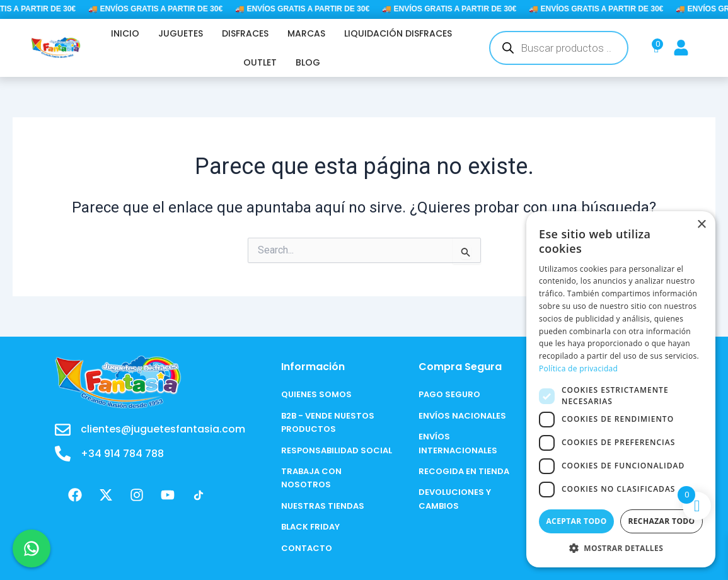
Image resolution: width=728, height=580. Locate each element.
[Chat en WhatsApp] (32, 548)
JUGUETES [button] (181, 33)
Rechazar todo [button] (661, 521)
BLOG (308, 62)
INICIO (125, 33)
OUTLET (260, 62)
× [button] (701, 225)
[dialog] (621, 389)
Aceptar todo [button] (576, 521)
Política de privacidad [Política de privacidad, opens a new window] (578, 368)
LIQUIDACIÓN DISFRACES (398, 33)
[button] (621, 548)
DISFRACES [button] (245, 33)
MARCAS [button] (306, 33)
